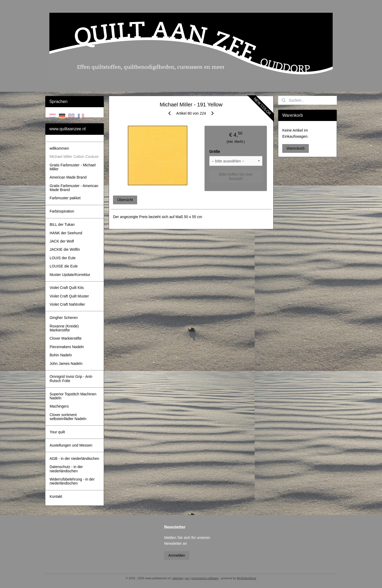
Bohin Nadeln (61, 355)
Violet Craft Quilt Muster (69, 296)
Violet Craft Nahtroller (67, 304)
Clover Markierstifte (66, 338)
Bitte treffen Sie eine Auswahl (236, 176)
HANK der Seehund (66, 233)
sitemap (178, 578)
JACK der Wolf (62, 241)
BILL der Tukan (62, 224)
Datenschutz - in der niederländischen (66, 469)
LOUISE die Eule (64, 266)
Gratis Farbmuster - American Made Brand (74, 188)
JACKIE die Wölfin (65, 249)
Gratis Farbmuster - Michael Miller (73, 167)
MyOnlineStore (247, 578)
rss (187, 578)
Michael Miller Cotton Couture (74, 157)
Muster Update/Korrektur (70, 275)
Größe (214, 152)
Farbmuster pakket (65, 198)
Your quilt (57, 432)
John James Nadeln (66, 364)
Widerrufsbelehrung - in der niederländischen (72, 481)
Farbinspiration (62, 211)
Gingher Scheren (64, 318)
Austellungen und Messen (71, 445)
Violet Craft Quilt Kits (67, 288)
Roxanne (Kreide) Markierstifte (64, 328)
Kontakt (56, 496)
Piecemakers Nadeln (67, 347)
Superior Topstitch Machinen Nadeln (73, 396)
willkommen (59, 148)
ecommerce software (205, 578)
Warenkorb (296, 148)
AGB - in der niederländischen (74, 459)
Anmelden (177, 555)
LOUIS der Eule (63, 258)
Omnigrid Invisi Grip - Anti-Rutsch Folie (71, 379)
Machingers (59, 406)
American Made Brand (68, 177)
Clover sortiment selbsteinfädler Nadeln (68, 417)
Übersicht (125, 200)
